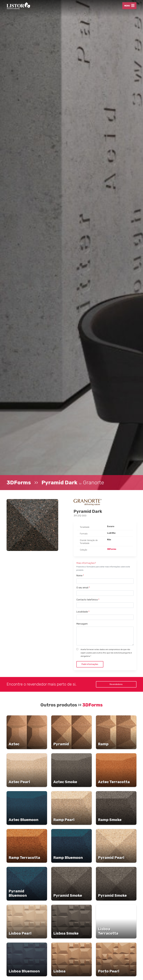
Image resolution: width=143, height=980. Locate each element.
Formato (84, 534)
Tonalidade (85, 527)
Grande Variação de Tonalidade (89, 542)
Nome (80, 576)
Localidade (83, 612)
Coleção (84, 550)
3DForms (19, 482)
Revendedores (116, 684)
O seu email (83, 588)
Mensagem (82, 624)
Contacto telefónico (88, 600)
